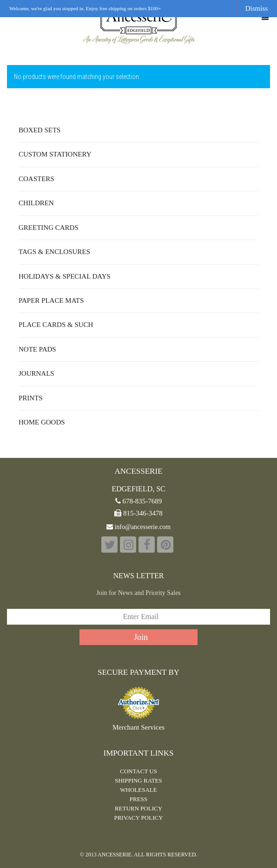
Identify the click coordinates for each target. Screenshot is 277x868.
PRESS (138, 799)
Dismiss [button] (257, 8)
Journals (36, 373)
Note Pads (37, 349)
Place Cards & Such (56, 325)
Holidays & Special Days (65, 276)
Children (36, 203)
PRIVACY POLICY (138, 818)
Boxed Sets (40, 130)
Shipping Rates (138, 780)
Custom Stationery (55, 154)
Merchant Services (138, 728)
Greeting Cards (49, 228)
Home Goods (42, 422)
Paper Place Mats (51, 300)
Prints (31, 398)
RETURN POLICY (138, 808)
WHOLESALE (138, 790)
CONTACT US (138, 771)
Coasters (36, 179)
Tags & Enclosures (54, 252)
